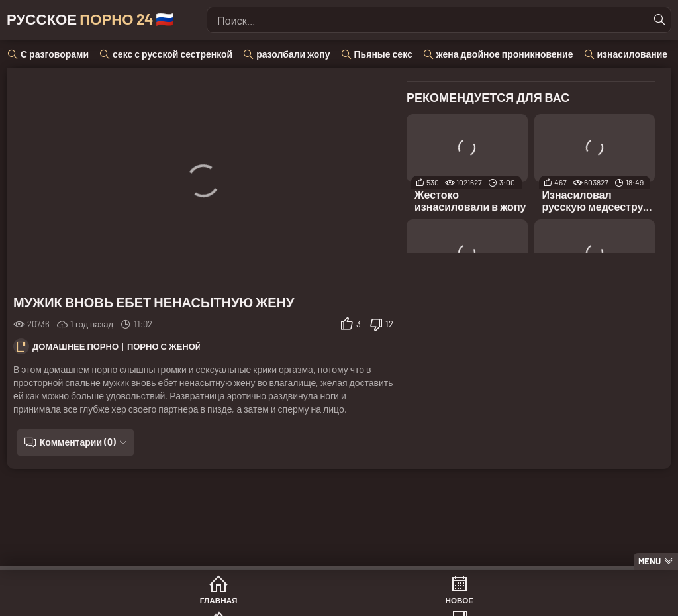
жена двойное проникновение (505, 54)
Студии (491, 602)
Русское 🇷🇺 (113, 20)
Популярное (288, 602)
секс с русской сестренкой (172, 54)
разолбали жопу (293, 54)
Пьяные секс (383, 54)
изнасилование (633, 54)
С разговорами (55, 54)
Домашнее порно (75, 346)
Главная (86, 602)
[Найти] (657, 20)
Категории (390, 602)
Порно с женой (164, 346)
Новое (187, 602)
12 (389, 324)
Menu (650, 561)
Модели (593, 602)
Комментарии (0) (74, 442)
